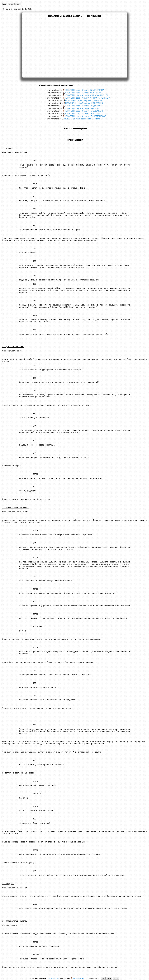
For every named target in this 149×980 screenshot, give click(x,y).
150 (98, 978)
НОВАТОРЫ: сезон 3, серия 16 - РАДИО (82, 114)
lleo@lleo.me (53, 978)
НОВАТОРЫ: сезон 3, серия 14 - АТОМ (82, 108)
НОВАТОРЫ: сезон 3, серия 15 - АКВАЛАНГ (84, 111)
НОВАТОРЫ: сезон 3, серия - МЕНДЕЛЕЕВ (84, 103)
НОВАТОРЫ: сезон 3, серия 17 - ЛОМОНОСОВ (85, 116)
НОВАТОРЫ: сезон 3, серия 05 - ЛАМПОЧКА (84, 90)
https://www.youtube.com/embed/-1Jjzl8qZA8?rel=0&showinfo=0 (74, 47)
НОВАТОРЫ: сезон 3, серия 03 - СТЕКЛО (83, 93)
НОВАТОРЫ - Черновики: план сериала (82, 119)
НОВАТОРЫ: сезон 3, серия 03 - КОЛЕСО (83, 100)
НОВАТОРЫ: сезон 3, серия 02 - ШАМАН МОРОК (86, 95)
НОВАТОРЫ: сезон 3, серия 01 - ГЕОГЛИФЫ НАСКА (87, 98)
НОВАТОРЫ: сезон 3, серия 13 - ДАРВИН (83, 106)
